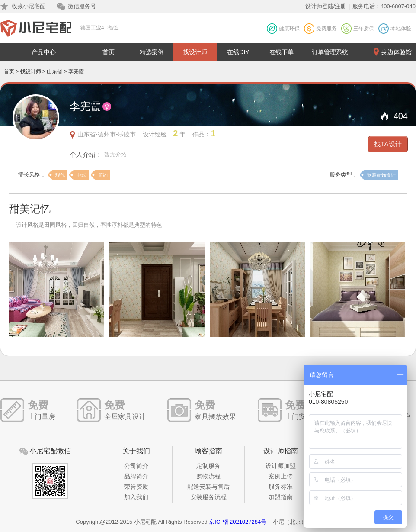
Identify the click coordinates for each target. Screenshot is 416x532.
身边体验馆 (397, 52)
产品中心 (44, 52)
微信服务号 (82, 6)
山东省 (54, 71)
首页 (109, 52)
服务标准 (281, 487)
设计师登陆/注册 (326, 6)
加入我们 (136, 497)
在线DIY (238, 52)
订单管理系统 (330, 52)
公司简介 (136, 466)
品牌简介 (136, 476)
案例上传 (281, 476)
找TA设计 (388, 144)
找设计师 (195, 52)
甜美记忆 (30, 209)
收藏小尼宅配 (29, 6)
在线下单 (282, 52)
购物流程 (208, 476)
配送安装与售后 (208, 487)
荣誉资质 (136, 487)
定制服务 (208, 466)
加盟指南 (281, 497)
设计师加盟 (281, 466)
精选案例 (152, 52)
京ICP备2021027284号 (238, 522)
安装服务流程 (208, 497)
